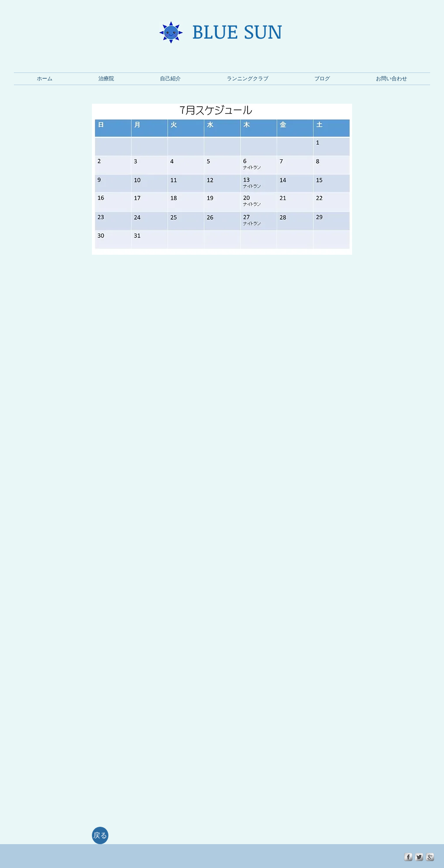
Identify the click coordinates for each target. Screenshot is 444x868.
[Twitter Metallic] (419, 857)
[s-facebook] (408, 857)
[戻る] (100, 835)
